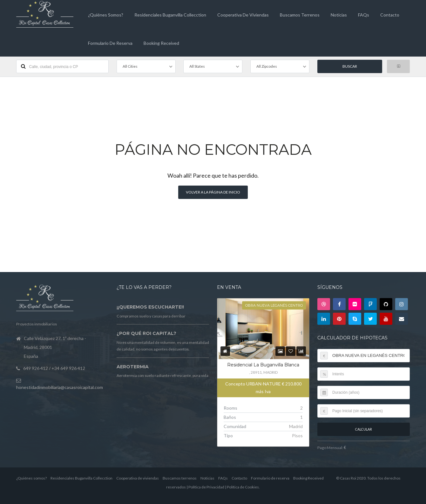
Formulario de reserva (110, 43)
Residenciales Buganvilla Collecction (170, 15)
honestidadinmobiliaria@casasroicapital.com (60, 387)
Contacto (390, 15)
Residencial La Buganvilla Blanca (263, 364)
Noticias (339, 15)
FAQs (364, 15)
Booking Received (161, 43)
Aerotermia (133, 366)
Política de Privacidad (206, 487)
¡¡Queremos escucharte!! (150, 307)
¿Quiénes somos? (106, 15)
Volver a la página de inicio (213, 192)
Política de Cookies (243, 487)
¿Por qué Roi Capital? (146, 333)
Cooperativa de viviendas (243, 15)
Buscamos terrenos (300, 15)
